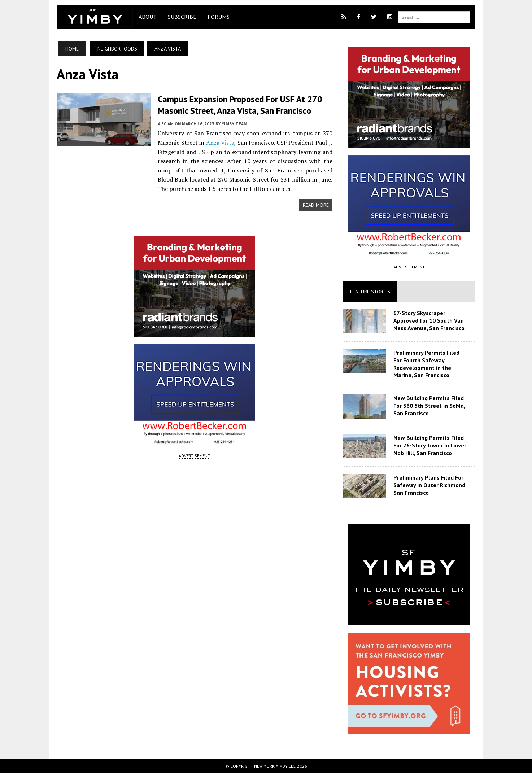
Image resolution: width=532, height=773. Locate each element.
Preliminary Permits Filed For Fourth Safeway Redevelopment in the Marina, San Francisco (432, 364)
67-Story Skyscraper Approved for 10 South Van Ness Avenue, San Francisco (430, 320)
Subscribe (178, 17)
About (144, 17)
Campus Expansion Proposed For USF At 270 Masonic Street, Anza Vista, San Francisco (236, 105)
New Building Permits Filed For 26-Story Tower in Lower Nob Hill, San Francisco (431, 445)
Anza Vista (218, 142)
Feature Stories (371, 292)
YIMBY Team (231, 123)
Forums (215, 17)
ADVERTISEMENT (193, 455)
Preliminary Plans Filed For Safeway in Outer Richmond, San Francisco (431, 485)
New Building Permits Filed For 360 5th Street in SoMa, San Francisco (430, 406)
